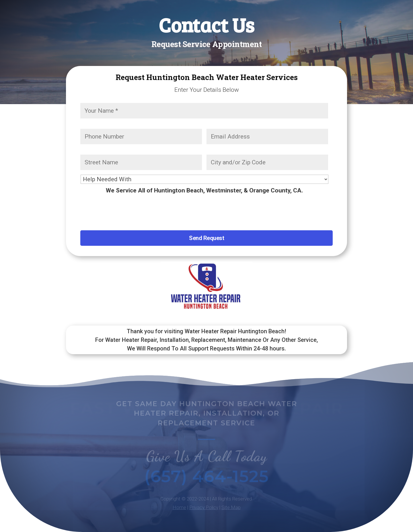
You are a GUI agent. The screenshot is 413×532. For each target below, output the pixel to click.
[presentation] (124, 210)
